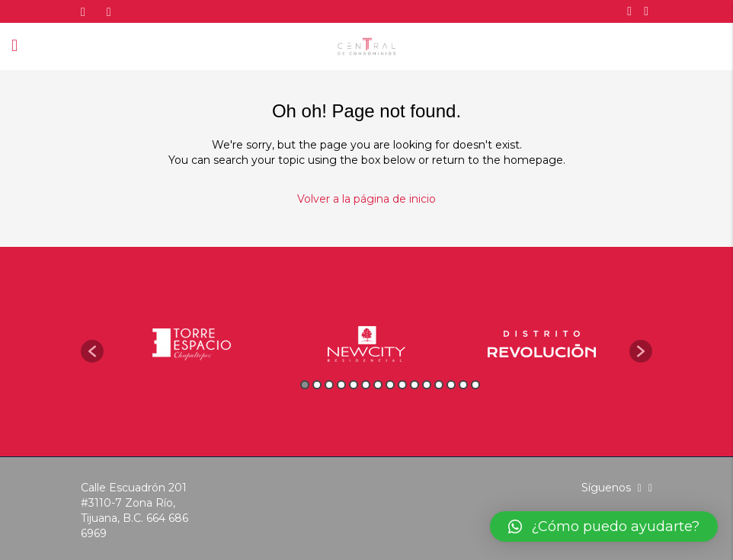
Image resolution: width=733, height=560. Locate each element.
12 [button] (439, 385)
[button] (92, 351)
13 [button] (451, 385)
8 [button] (390, 385)
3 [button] (329, 385)
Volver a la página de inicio (366, 199)
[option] (191, 344)
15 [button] (475, 385)
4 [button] (341, 385)
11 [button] (427, 385)
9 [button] (402, 385)
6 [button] (366, 385)
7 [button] (378, 385)
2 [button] (317, 385)
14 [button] (463, 385)
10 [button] (415, 385)
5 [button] (354, 385)
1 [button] (305, 385)
